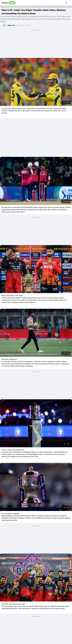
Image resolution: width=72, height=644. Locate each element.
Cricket (8, 7)
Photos (21, 7)
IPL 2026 (14, 7)
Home (3, 7)
